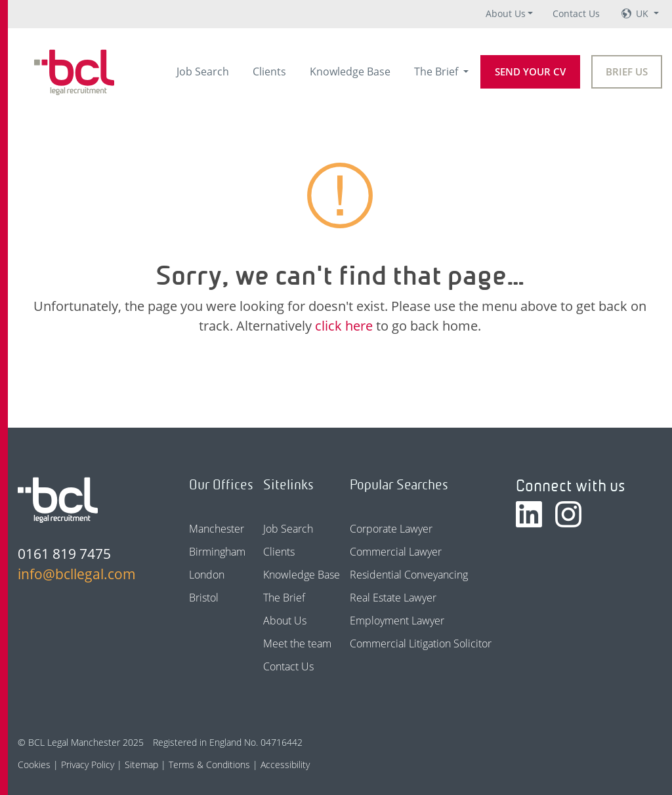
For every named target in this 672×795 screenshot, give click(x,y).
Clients (269, 71)
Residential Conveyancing (409, 575)
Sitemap (141, 764)
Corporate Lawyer (391, 529)
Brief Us (627, 71)
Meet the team (297, 643)
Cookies (34, 764)
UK (643, 13)
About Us (506, 13)
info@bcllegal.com (77, 574)
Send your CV (530, 71)
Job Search (203, 71)
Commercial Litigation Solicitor (421, 643)
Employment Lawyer (397, 621)
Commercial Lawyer (396, 552)
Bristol (204, 598)
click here (344, 326)
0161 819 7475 (64, 554)
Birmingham (217, 552)
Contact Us (576, 13)
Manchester (217, 529)
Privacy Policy (88, 764)
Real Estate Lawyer (393, 598)
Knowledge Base (350, 71)
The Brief (437, 71)
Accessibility (285, 764)
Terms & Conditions (209, 764)
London (207, 575)
